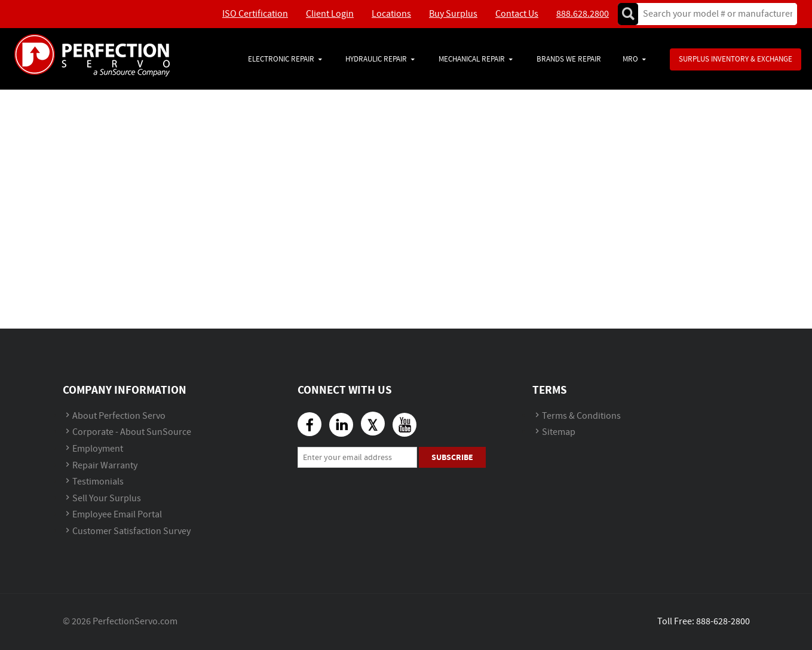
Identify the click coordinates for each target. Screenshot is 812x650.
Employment (98, 449)
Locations (391, 14)
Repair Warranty (105, 466)
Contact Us (517, 14)
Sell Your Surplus (107, 499)
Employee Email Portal (117, 515)
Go (628, 14)
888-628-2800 (723, 622)
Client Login (330, 14)
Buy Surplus (453, 14)
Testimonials (98, 482)
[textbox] (714, 14)
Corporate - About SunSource (132, 432)
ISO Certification (255, 14)
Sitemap (559, 432)
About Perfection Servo (119, 416)
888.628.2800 (583, 14)
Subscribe (452, 457)
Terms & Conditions (581, 416)
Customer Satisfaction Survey (131, 531)
